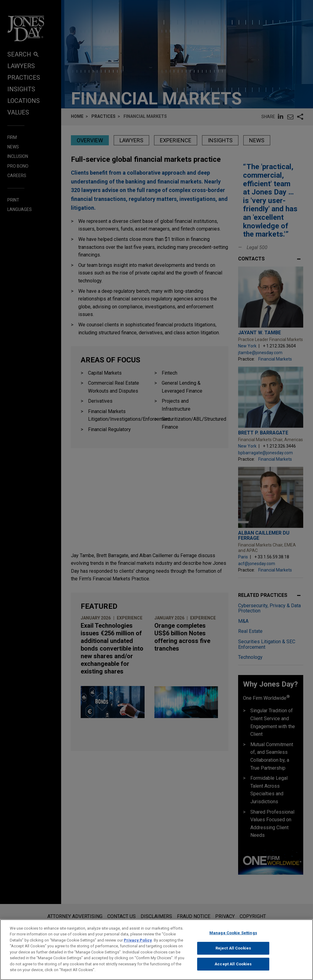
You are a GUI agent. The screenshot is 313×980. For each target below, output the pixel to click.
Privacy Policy (138, 943)
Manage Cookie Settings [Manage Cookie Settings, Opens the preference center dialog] (233, 935)
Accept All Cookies (233, 966)
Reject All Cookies (233, 951)
